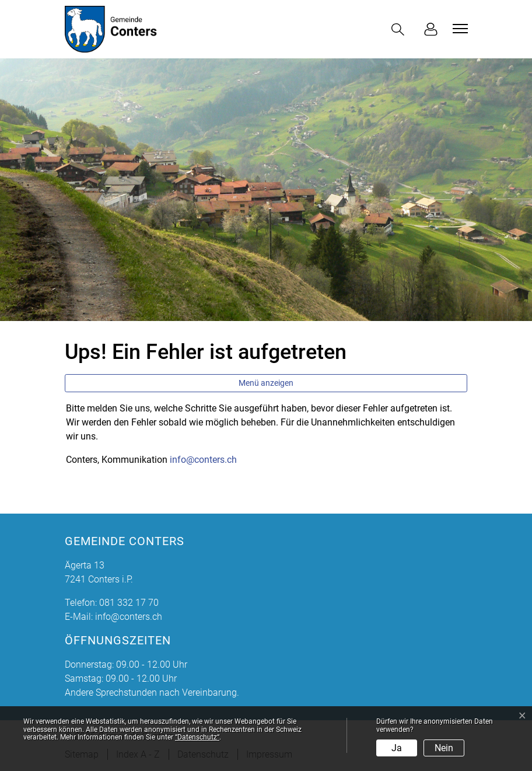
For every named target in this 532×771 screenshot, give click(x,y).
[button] (400, 29)
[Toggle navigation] (459, 29)
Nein (444, 748)
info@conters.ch (203, 460)
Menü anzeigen (266, 383)
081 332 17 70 (129, 603)
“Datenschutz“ (197, 737)
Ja (397, 748)
